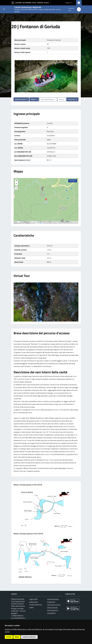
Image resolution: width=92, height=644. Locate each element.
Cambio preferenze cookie (36, 606)
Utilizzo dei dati (52, 607)
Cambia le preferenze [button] (29, 637)
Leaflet (40, 223)
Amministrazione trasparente (53, 600)
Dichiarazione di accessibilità (53, 612)
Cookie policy (34, 602)
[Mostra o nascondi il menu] (4, 9)
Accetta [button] (9, 637)
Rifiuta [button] (17, 637)
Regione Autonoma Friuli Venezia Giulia (18, 600)
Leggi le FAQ (33, 599)
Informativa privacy (54, 605)
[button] (62, 221)
